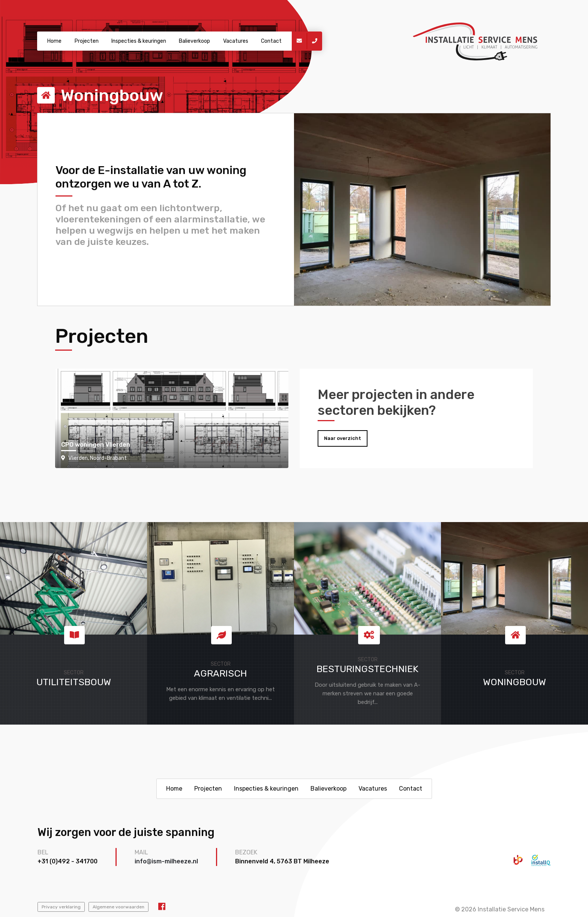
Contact (271, 41)
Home (54, 41)
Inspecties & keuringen (139, 41)
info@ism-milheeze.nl (166, 861)
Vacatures (236, 41)
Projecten (87, 41)
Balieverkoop (194, 41)
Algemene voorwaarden (118, 907)
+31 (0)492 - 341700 (67, 861)
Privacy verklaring (61, 907)
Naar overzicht (343, 438)
